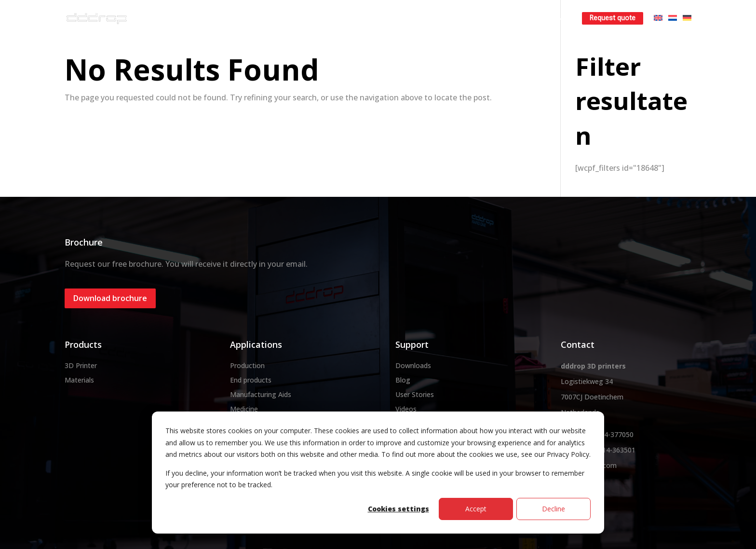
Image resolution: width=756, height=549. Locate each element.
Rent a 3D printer (490, 18)
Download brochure (110, 298)
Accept (476, 509)
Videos (406, 409)
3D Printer (81, 365)
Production (247, 365)
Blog (403, 380)
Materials (360, 18)
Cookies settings (398, 509)
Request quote (613, 18)
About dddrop (250, 18)
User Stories (415, 394)
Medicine (244, 409)
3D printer (308, 18)
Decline (553, 509)
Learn (546, 18)
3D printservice (420, 18)
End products (251, 380)
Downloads (413, 365)
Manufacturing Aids (261, 394)
